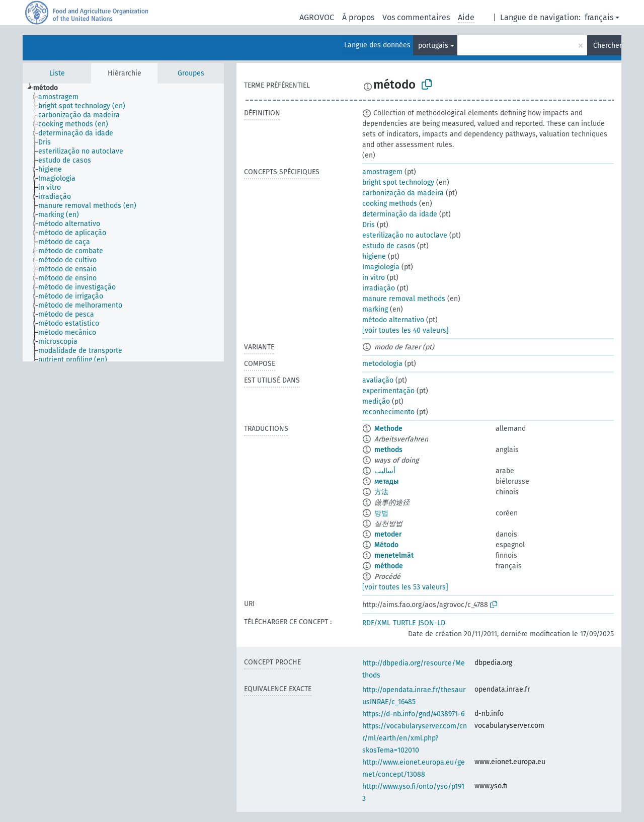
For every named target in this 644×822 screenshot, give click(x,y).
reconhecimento (388, 412)
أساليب (385, 471)
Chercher (607, 46)
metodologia (382, 364)
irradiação (379, 288)
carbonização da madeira (403, 193)
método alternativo (393, 320)
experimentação (388, 391)
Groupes (191, 73)
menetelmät (394, 555)
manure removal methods (404, 299)
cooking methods (390, 204)
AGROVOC (317, 17)
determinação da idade (400, 214)
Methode (388, 429)
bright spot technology (398, 182)
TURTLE (404, 623)
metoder (388, 534)
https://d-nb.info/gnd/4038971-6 (413, 714)
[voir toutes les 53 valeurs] (405, 587)
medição (376, 401)
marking (375, 309)
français (599, 17)
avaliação (378, 380)
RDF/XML (376, 623)
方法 (381, 492)
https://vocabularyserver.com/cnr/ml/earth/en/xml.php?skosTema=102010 (415, 738)
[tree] (123, 222)
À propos (358, 17)
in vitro (374, 278)
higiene (374, 256)
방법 (381, 513)
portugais (433, 46)
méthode (389, 566)
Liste (57, 73)
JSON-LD (432, 623)
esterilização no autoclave (405, 235)
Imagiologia (381, 267)
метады (386, 481)
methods (388, 450)
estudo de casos (389, 246)
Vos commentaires (416, 17)
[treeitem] (50, 88)
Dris (369, 225)
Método (386, 545)
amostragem (382, 172)
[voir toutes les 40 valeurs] (406, 330)
